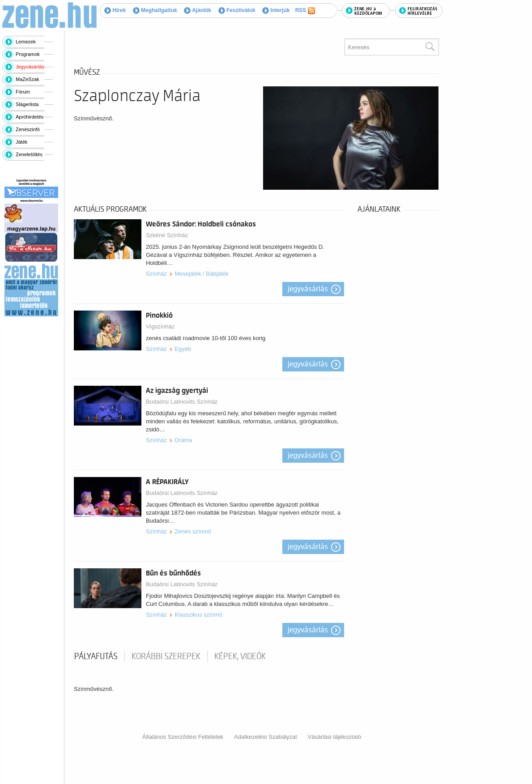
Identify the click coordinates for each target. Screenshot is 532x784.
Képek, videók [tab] (240, 656)
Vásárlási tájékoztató (334, 737)
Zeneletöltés (29, 154)
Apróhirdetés (30, 117)
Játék (21, 142)
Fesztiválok (237, 10)
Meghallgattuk (155, 10)
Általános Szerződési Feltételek (183, 737)
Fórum (23, 92)
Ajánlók (198, 10)
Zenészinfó (28, 129)
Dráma (183, 440)
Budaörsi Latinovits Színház (182, 402)
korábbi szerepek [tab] (166, 656)
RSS (305, 11)
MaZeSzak (28, 79)
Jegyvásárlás (30, 67)
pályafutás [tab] (96, 656)
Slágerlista (27, 104)
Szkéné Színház (167, 235)
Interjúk (276, 10)
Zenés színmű (193, 531)
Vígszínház (160, 326)
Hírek (115, 10)
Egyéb (183, 349)
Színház (156, 274)
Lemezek (26, 42)
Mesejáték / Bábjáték (202, 274)
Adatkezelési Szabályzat (266, 737)
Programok (28, 54)
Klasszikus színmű (198, 615)
